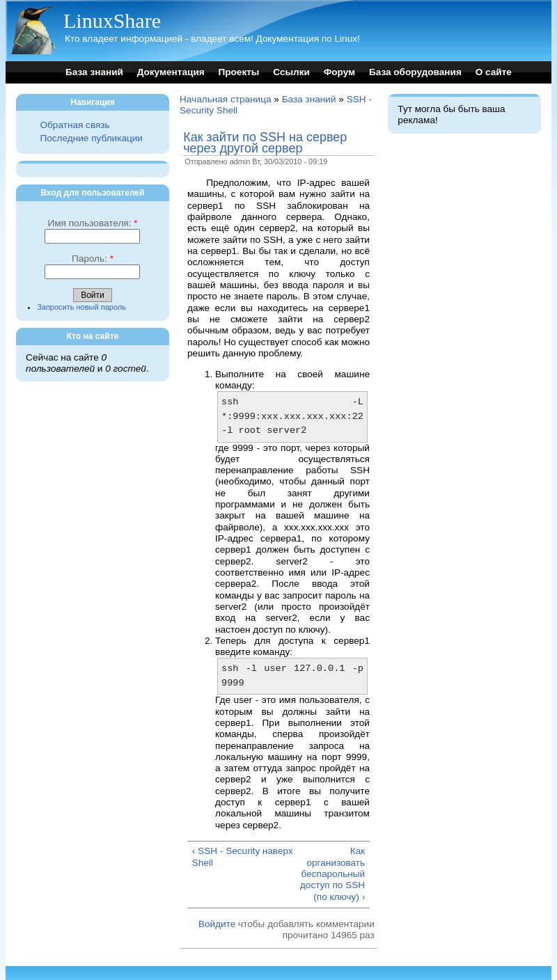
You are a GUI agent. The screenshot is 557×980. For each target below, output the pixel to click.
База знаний (94, 72)
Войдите (217, 924)
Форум (339, 72)
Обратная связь (74, 125)
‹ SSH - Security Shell (226, 856)
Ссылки (291, 72)
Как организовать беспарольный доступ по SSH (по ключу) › (332, 874)
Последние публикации (91, 138)
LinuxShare (112, 21)
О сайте (494, 72)
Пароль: (93, 259)
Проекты (238, 72)
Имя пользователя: (92, 223)
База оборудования (415, 72)
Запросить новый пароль (81, 307)
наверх (278, 851)
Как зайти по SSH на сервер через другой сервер (265, 143)
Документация (171, 72)
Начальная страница (226, 99)
